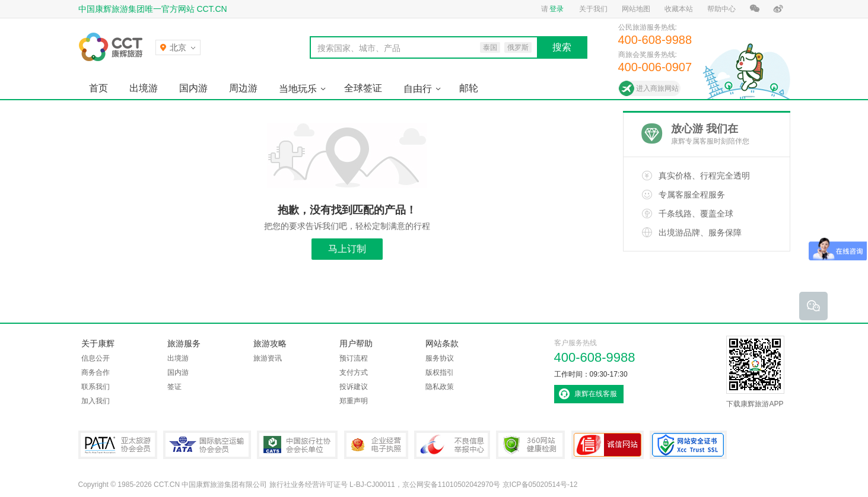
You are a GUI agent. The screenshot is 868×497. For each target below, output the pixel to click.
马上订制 (347, 249)
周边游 (243, 88)
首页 (98, 88)
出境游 (144, 88)
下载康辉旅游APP (755, 372)
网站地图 (636, 9)
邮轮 (469, 88)
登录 (557, 9)
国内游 (193, 88)
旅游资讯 (268, 358)
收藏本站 (679, 9)
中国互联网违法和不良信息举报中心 (452, 445)
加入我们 (96, 401)
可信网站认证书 (608, 445)
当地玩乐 (298, 89)
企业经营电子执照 (376, 445)
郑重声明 (354, 401)
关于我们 (593, 9)
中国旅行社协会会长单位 (297, 445)
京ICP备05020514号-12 (540, 485)
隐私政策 (440, 387)
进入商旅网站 (657, 88)
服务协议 (440, 358)
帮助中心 (721, 9)
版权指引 (440, 372)
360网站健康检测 (530, 445)
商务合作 (96, 372)
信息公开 (96, 358)
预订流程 (354, 358)
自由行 (418, 89)
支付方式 (354, 372)
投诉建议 (354, 387)
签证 (174, 387)
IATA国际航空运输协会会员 (207, 445)
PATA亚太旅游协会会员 (118, 445)
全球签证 (363, 88)
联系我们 (96, 387)
